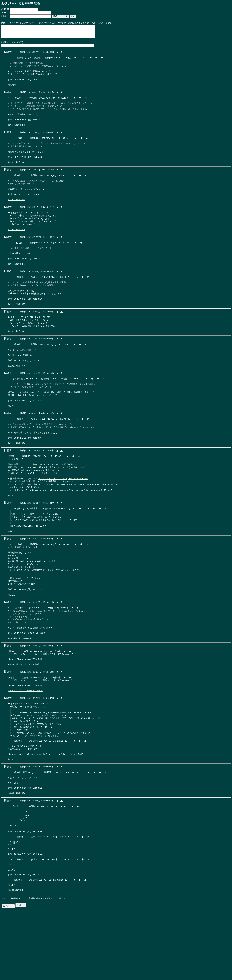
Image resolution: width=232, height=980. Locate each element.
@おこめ (12, 636)
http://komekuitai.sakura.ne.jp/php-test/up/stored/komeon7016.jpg (51, 761)
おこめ (11, 530)
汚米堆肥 (12, 90)
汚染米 (11, 434)
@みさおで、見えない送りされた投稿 (25, 738)
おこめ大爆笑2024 (17, 391)
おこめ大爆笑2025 (17, 174)
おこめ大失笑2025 (17, 326)
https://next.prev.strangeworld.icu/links (63, 512)
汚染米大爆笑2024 (17, 849)
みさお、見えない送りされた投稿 (23, 710)
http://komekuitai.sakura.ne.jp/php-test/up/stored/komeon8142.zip (78, 518)
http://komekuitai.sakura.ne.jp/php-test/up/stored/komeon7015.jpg (48, 806)
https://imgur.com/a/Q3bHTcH (25, 704)
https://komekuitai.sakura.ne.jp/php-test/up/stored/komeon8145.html (71, 524)
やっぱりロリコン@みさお (20, 682)
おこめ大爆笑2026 (17, 133)
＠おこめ (12, 568)
